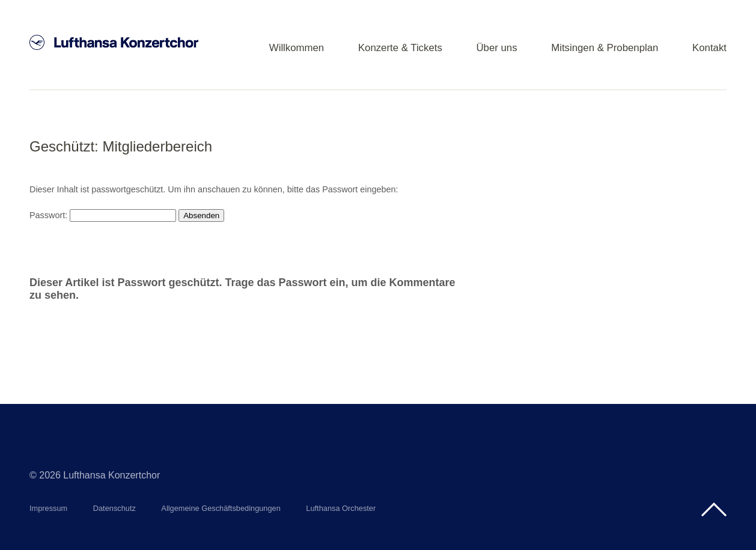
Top (714, 510)
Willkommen (297, 48)
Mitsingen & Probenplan (605, 48)
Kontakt (709, 48)
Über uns (496, 48)
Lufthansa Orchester (341, 508)
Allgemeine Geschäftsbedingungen (221, 508)
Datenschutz (114, 508)
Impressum (48, 508)
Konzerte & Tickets (400, 48)
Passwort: (103, 215)
